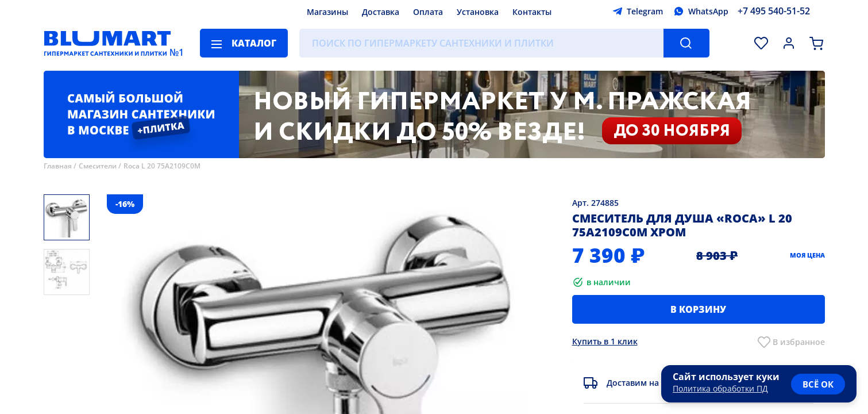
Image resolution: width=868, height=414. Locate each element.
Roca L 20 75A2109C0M (162, 166)
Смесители (98, 166)
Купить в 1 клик (605, 341)
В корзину (698, 309)
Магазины (327, 12)
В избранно (796, 342)
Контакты (532, 12)
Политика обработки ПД (720, 388)
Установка (478, 12)
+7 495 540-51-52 (774, 11)
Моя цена (807, 255)
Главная (58, 166)
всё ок (818, 384)
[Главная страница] (107, 43)
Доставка (381, 12)
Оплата (428, 12)
